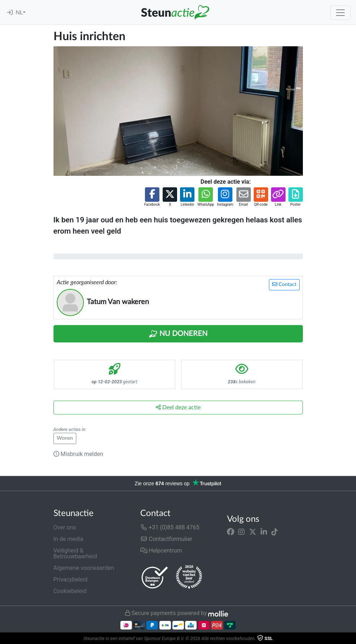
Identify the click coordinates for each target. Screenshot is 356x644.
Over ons (65, 527)
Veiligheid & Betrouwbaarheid (75, 553)
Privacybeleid (70, 579)
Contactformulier (166, 539)
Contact (284, 284)
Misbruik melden (78, 454)
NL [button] (19, 13)
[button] (152, 197)
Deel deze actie (178, 407)
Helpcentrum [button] (161, 551)
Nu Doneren (178, 334)
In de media (68, 539)
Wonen (65, 438)
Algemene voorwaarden (84, 568)
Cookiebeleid (70, 591)
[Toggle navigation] (340, 13)
